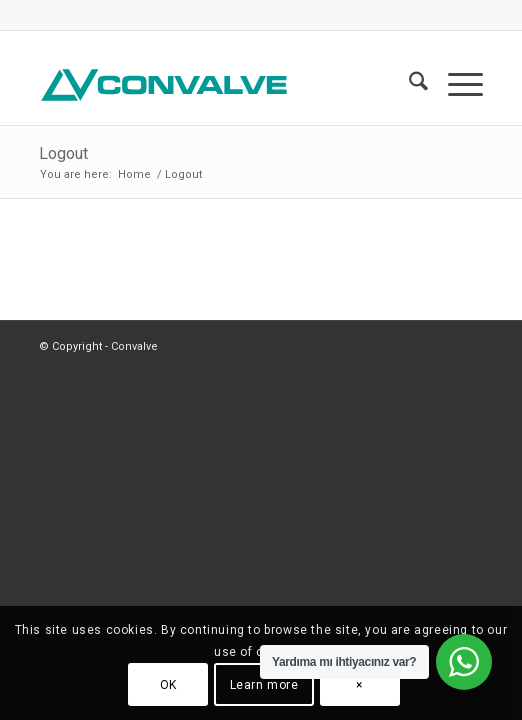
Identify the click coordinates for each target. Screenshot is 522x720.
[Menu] (455, 85)
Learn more (264, 685)
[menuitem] (408, 85)
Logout (63, 153)
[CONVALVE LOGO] (216, 85)
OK (168, 685)
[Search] (408, 85)
